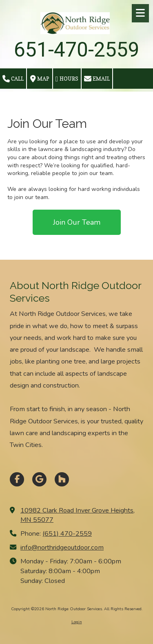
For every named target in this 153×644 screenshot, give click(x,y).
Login (77, 622)
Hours (67, 79)
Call (13, 79)
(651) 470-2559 (67, 534)
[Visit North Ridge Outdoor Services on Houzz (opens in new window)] (62, 479)
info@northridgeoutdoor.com (62, 548)
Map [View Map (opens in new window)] (40, 79)
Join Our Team (77, 222)
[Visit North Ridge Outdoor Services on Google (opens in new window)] (39, 479)
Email (97, 79)
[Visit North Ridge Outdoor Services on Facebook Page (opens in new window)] (17, 479)
